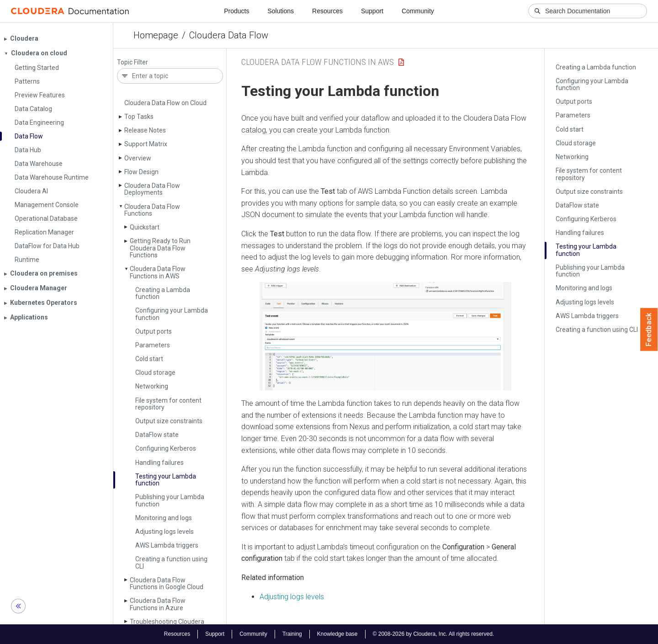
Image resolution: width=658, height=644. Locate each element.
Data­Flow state (157, 435)
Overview (138, 158)
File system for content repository (168, 404)
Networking (152, 386)
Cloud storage (155, 373)
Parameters (153, 345)
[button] (385, 336)
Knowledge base (337, 634)
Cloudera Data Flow (229, 35)
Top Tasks (139, 117)
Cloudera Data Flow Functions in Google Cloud (167, 583)
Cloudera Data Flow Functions (152, 210)
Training (292, 634)
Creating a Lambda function (163, 293)
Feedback (649, 330)
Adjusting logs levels (164, 532)
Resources (327, 11)
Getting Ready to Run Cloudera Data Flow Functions (160, 248)
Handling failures (159, 463)
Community (418, 11)
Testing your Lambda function (166, 480)
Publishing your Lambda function (170, 500)
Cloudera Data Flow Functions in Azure (158, 604)
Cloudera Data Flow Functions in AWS (158, 272)
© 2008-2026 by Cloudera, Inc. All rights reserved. (434, 634)
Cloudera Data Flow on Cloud (165, 103)
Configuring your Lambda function (172, 314)
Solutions (281, 11)
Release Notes (145, 130)
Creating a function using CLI (171, 562)
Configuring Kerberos (166, 448)
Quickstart (145, 227)
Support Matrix (146, 144)
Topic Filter (133, 62)
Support (372, 11)
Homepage (156, 35)
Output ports (154, 331)
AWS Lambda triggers (167, 545)
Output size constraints (169, 421)
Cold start (149, 359)
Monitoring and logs (164, 518)
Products (236, 11)
